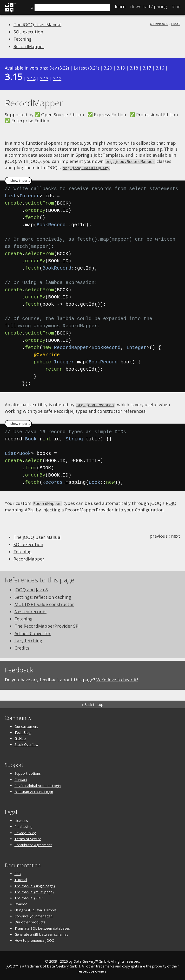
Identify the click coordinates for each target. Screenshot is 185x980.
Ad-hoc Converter (33, 632)
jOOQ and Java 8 (31, 588)
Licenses (21, 819)
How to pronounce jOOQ (34, 939)
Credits (22, 646)
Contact (21, 778)
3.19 (121, 68)
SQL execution (28, 32)
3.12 (57, 78)
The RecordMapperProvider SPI (47, 625)
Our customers (26, 725)
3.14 (31, 78)
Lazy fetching (28, 639)
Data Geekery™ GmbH (91, 960)
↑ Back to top (92, 703)
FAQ (18, 872)
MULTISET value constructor (44, 603)
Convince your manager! (33, 915)
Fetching (23, 39)
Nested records (30, 610)
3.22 (64, 68)
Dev (53, 68)
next (176, 23)
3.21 (94, 68)
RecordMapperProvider (89, 508)
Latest (80, 68)
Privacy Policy (25, 831)
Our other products (30, 921)
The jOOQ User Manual (37, 25)
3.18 (134, 68)
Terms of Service (28, 837)
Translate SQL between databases (42, 927)
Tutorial (21, 878)
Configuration (149, 508)
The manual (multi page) (34, 891)
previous (159, 23)
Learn (120, 6)
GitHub (20, 737)
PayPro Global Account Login (38, 784)
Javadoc (21, 903)
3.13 (44, 78)
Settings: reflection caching (43, 596)
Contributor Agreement (33, 843)
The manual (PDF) (29, 897)
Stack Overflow (26, 743)
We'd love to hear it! (117, 678)
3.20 (108, 68)
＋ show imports (18, 180)
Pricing (149, 6)
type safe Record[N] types (60, 410)
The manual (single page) (35, 885)
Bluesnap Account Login (34, 790)
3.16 (160, 68)
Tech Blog (23, 731)
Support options (28, 772)
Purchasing (23, 825)
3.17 (147, 68)
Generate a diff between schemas (41, 933)
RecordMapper (29, 46)
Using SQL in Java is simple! (36, 909)
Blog (176, 6)
